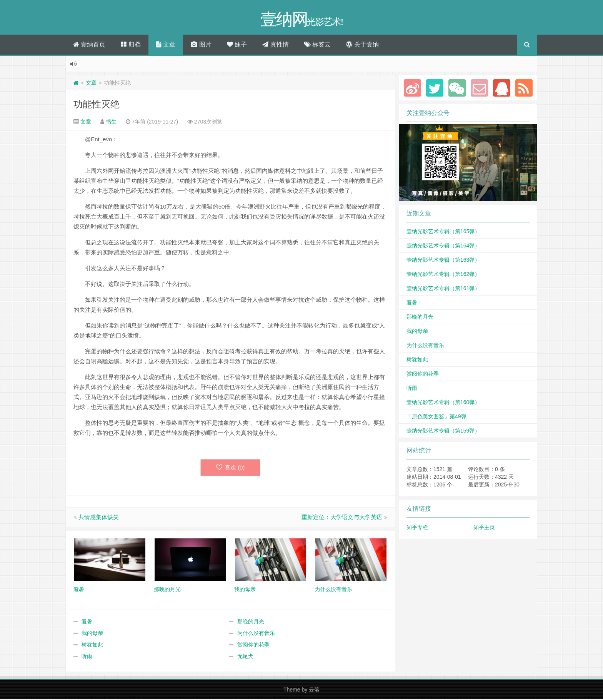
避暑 (87, 623)
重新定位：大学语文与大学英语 (342, 518)
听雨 (87, 657)
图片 (201, 46)
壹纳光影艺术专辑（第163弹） (443, 261)
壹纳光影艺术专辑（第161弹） (443, 289)
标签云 (317, 46)
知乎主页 (484, 528)
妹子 (237, 46)
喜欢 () (231, 469)
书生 (111, 123)
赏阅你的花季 (253, 646)
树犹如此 (92, 646)
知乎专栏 (417, 528)
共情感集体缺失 (99, 518)
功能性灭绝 (97, 105)
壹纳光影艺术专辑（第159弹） (443, 432)
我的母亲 (92, 634)
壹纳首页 (89, 46)
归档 (131, 46)
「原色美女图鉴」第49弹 (436, 418)
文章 (166, 46)
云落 (314, 691)
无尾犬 (245, 657)
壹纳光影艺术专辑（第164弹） (443, 247)
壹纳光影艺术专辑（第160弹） (443, 403)
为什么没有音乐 (256, 634)
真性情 (275, 46)
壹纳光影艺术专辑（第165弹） (443, 232)
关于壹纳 (362, 46)
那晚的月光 (251, 623)
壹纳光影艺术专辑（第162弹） (443, 275)
